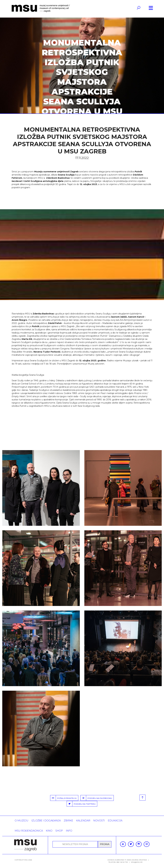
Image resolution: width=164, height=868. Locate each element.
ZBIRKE (68, 821)
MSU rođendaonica (29, 831)
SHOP (59, 831)
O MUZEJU (22, 821)
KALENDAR (83, 821)
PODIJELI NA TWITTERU (81, 804)
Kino (49, 831)
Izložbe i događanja (46, 821)
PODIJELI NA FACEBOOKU (96, 798)
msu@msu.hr (137, 862)
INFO (69, 831)
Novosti (99, 821)
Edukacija (115, 821)
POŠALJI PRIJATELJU (63, 798)
